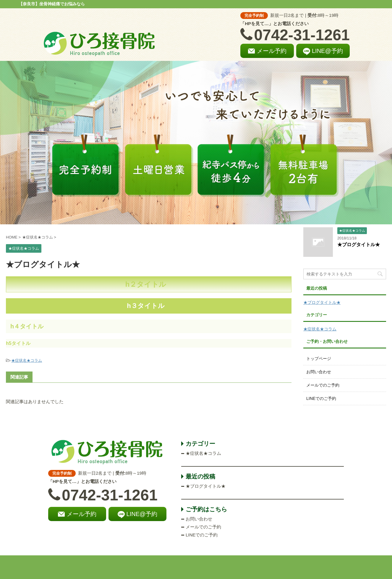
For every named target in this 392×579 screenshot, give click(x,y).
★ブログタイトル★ (359, 245)
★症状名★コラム (27, 360)
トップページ (319, 359)
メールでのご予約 (323, 385)
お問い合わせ (319, 372)
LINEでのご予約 (321, 398)
